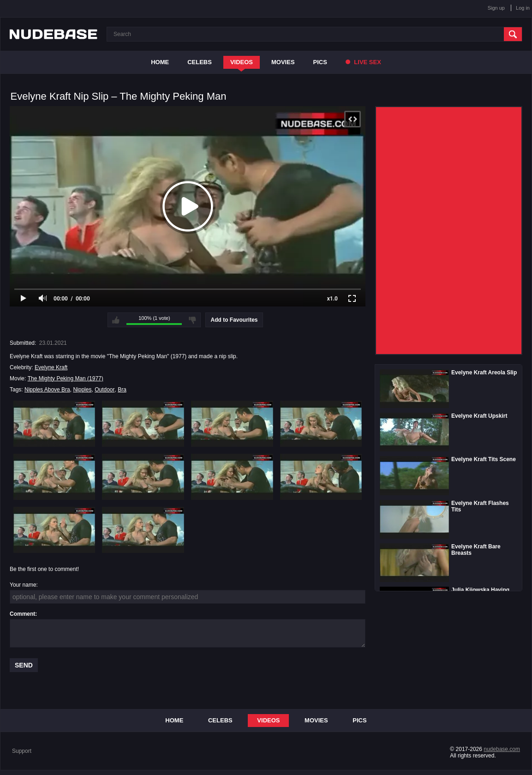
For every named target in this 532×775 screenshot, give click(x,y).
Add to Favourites (234, 320)
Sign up (496, 8)
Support (22, 751)
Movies (283, 62)
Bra (122, 390)
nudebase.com (502, 749)
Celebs (200, 62)
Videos (242, 62)
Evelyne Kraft (51, 367)
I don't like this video (192, 320)
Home (160, 62)
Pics (320, 62)
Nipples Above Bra (47, 390)
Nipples (82, 390)
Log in (523, 8)
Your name (23, 585)
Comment (22, 614)
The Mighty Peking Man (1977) (66, 378)
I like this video (116, 320)
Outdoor (105, 390)
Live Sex (363, 62)
